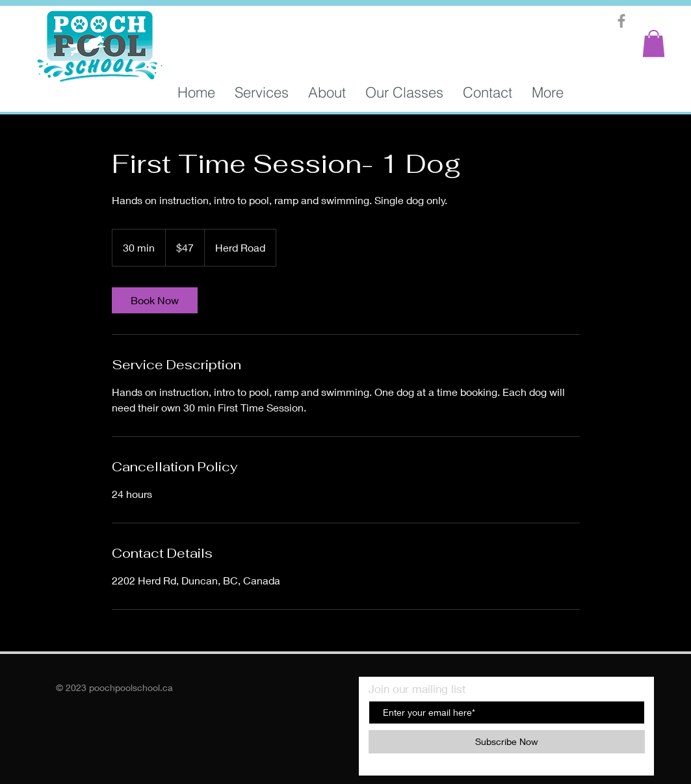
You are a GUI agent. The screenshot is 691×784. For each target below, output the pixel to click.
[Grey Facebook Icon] (621, 21)
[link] (155, 300)
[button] (654, 44)
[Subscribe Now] (507, 742)
